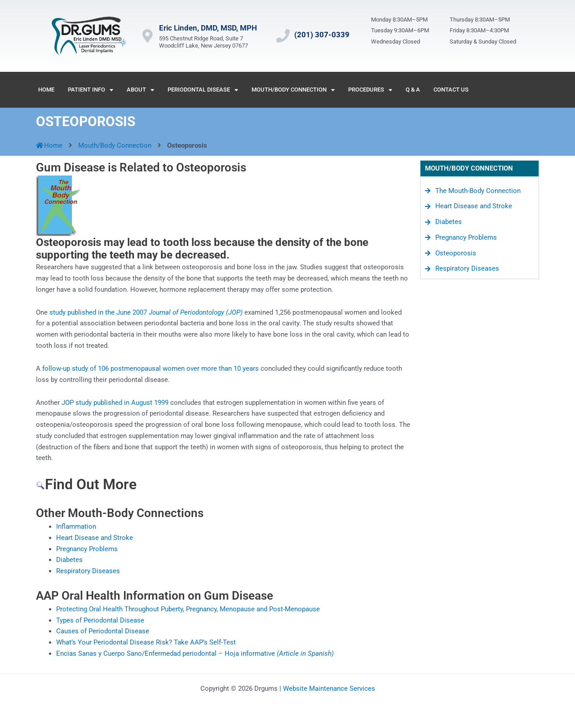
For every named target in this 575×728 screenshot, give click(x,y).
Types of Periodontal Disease (100, 620)
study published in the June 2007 (146, 312)
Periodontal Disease (203, 90)
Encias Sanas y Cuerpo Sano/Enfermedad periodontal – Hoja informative (195, 653)
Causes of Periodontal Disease (103, 631)
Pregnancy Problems (87, 549)
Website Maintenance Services (329, 689)
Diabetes (69, 560)
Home (46, 90)
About (140, 90)
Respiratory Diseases (88, 571)
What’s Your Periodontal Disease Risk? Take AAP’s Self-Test (146, 642)
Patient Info (91, 90)
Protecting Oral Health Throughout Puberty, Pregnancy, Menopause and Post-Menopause (188, 609)
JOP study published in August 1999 (115, 403)
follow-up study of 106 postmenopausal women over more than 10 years (150, 368)
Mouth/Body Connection (293, 90)
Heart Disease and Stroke (95, 538)
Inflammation (76, 526)
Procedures (370, 90)
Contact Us (451, 90)
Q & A (413, 90)
